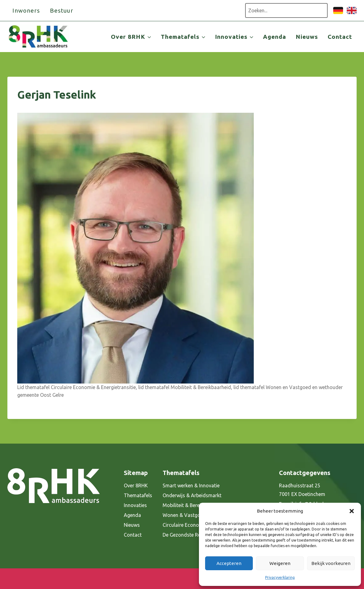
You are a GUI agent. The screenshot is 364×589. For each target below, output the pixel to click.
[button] (352, 511)
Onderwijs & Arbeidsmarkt (192, 495)
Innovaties (135, 505)
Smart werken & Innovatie (191, 485)
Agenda (275, 37)
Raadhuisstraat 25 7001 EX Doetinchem (302, 490)
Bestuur (62, 10)
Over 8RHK (136, 485)
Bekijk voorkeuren (331, 563)
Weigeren (280, 563)
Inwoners (26, 10)
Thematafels (138, 495)
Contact (340, 37)
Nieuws (307, 37)
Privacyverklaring (280, 577)
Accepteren (229, 563)
